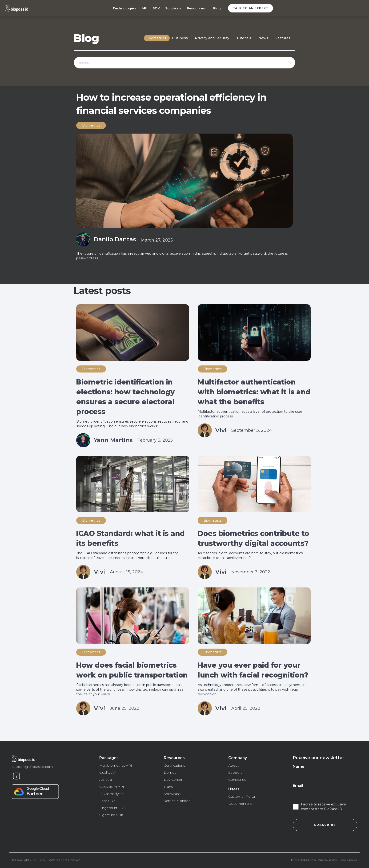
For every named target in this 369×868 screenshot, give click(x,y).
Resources (196, 8)
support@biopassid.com (32, 767)
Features (283, 38)
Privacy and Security (212, 38)
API (144, 8)
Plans (168, 787)
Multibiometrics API (116, 765)
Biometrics (157, 38)
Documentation (241, 804)
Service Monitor (177, 801)
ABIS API (107, 780)
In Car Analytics (112, 794)
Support (235, 773)
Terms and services (303, 860)
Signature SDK (111, 815)
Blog (217, 8)
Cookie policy (348, 860)
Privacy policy (327, 860)
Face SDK (107, 801)
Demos (170, 773)
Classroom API (112, 787)
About (233, 765)
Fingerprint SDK (112, 808)
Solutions (173, 8)
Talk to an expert (251, 8)
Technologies (124, 8)
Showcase (172, 794)
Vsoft (52, 860)
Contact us (237, 780)
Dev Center (173, 780)
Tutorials (244, 38)
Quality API (108, 773)
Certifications (174, 765)
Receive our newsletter (318, 758)
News (263, 38)
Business (180, 38)
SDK (156, 8)
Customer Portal (242, 797)
